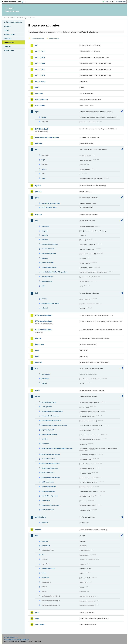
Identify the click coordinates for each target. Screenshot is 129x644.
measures (45, 240)
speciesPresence (47, 277)
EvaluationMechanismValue (51, 421)
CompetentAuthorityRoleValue (52, 411)
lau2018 (39, 362)
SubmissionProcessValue (50, 505)
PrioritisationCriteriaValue (50, 477)
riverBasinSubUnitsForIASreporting (54, 272)
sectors (44, 383)
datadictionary (41, 100)
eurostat (39, 143)
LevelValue (45, 444)
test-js (44, 573)
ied (36, 293)
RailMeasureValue (48, 482)
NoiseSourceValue (48, 473)
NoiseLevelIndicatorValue (50, 464)
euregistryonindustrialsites (47, 137)
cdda (37, 87)
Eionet (13, 18)
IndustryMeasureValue (49, 434)
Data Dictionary (21, 18)
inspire (38, 338)
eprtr (37, 112)
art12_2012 (40, 51)
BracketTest (46, 546)
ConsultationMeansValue (50, 416)
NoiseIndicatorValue (48, 459)
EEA (14, 2)
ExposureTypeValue (48, 430)
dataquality (40, 106)
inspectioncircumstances (50, 303)
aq (36, 45)
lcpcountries (46, 374)
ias (36, 221)
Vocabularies (9, 42)
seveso (38, 530)
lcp (36, 368)
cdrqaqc (44, 231)
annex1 (44, 299)
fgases (38, 186)
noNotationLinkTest (48, 569)
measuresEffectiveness (50, 244)
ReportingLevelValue (49, 487)
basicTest (45, 541)
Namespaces (9, 50)
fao (37, 149)
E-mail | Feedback (11, 637)
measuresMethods (48, 249)
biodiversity (40, 81)
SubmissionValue (48, 510)
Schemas (8, 38)
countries (45, 235)
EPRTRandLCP (42, 129)
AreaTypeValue (47, 407)
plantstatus (45, 378)
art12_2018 (40, 57)
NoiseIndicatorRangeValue (51, 454)
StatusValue (46, 500)
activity (44, 117)
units (43, 286)
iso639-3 (44, 439)
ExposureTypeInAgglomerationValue (54, 425)
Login (106, 1)
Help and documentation (13, 22)
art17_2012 (40, 69)
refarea (44, 169)
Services (7, 46)
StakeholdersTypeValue (50, 496)
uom (37, 613)
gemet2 (38, 191)
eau (43, 555)
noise (38, 396)
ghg (37, 198)
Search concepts (54, 39)
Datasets (8, 26)
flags (43, 160)
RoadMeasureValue (48, 491)
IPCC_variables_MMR (49, 208)
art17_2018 (40, 75)
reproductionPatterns (49, 267)
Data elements (10, 34)
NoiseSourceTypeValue (50, 468)
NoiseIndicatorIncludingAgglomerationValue (57, 448)
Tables (7, 30)
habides (39, 215)
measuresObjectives (49, 253)
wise (37, 618)
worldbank (40, 625)
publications (41, 517)
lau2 (37, 356)
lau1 (37, 350)
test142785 (45, 577)
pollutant (45, 308)
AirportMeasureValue (49, 402)
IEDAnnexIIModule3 (44, 321)
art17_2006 (40, 63)
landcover (40, 344)
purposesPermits (47, 263)
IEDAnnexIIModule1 (44, 315)
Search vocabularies (38, 39)
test (37, 536)
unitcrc (44, 178)
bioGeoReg (45, 226)
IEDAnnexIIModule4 (44, 330)
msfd (37, 390)
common (39, 93)
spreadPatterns (47, 281)
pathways (45, 258)
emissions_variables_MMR (51, 203)
